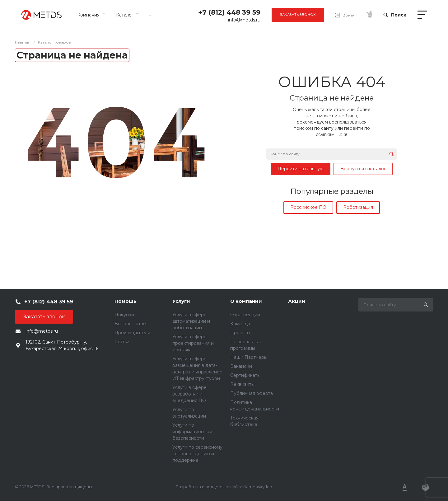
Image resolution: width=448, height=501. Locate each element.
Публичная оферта (252, 393)
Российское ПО (308, 207)
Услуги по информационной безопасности (192, 432)
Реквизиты (242, 384)
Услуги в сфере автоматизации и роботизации (191, 321)
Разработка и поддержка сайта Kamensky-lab (224, 487)
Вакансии (241, 366)
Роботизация (358, 207)
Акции (297, 301)
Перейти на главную (301, 169)
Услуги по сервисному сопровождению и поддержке (197, 454)
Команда (240, 324)
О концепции (245, 315)
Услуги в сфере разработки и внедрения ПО (189, 394)
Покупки (124, 315)
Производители (132, 333)
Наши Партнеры (249, 357)
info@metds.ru (244, 20)
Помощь (125, 301)
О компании (246, 301)
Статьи (122, 342)
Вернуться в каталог (363, 169)
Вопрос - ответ (131, 324)
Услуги (181, 301)
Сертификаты (245, 375)
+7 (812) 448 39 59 (229, 12)
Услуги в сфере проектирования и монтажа (193, 343)
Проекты (240, 333)
